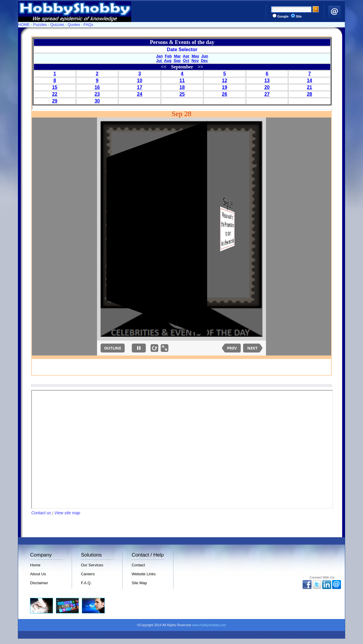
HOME (24, 25)
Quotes (74, 25)
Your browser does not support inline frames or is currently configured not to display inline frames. (182, 73)
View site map (67, 513)
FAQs (89, 25)
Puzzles (40, 25)
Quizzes (57, 25)
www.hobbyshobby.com (209, 625)
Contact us (41, 513)
